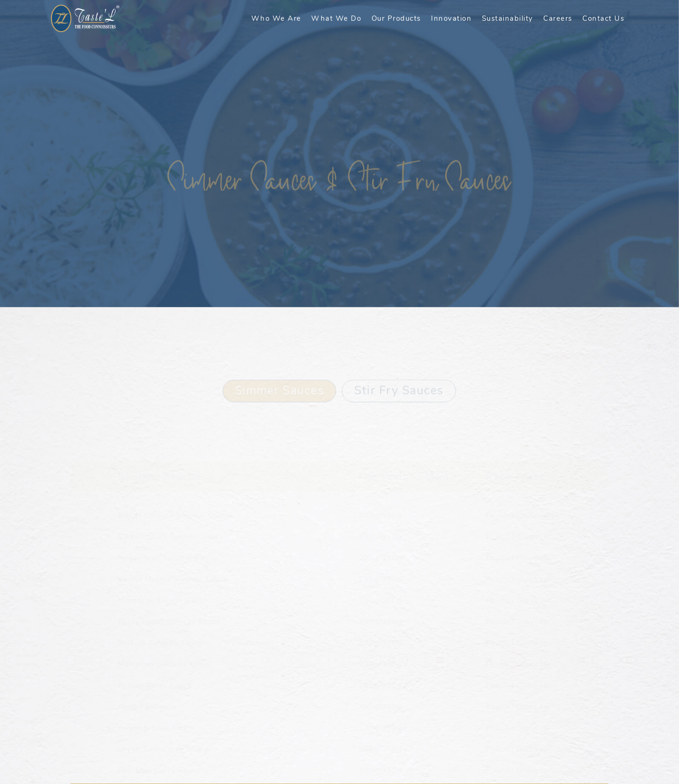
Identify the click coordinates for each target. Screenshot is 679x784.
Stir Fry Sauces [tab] (399, 380)
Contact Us (603, 18)
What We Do (336, 18)
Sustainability (508, 18)
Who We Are (276, 18)
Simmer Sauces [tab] (280, 380)
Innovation (451, 18)
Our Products (396, 18)
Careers (558, 18)
